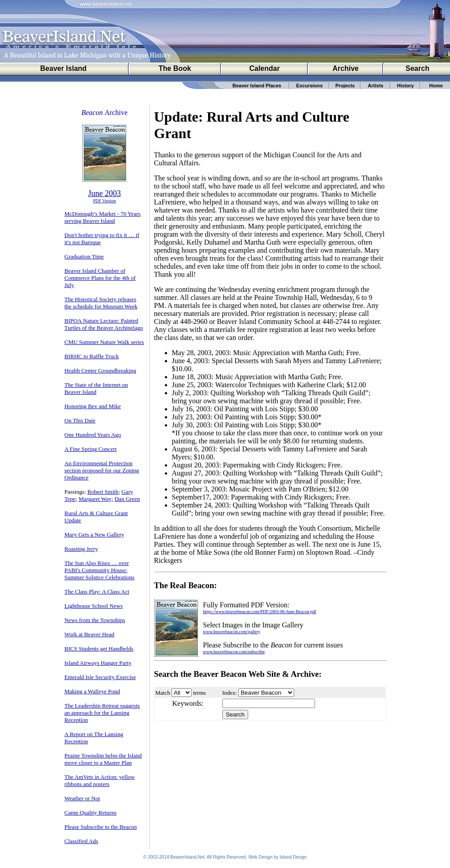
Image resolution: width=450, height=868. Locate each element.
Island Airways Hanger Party (98, 663)
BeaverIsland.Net (187, 857)
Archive (346, 68)
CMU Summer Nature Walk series (104, 342)
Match (163, 693)
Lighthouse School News (94, 606)
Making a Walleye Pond (92, 691)
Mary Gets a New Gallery (94, 534)
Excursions (309, 86)
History (405, 86)
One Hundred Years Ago (93, 435)
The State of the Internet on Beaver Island (96, 388)
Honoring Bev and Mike (93, 406)
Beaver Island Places (257, 86)
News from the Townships (95, 620)
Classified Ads (81, 841)
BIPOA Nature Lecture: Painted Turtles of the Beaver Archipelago (104, 324)
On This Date (80, 420)
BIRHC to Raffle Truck (92, 356)
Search (417, 68)
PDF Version (104, 201)
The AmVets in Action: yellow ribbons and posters (100, 780)
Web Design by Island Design (277, 857)
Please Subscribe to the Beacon (101, 827)
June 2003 (105, 193)
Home (436, 86)
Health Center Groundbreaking (100, 371)
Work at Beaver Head (90, 634)
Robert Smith (103, 492)
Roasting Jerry (81, 549)
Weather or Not (82, 798)
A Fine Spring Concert (91, 449)
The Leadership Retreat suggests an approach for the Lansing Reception (102, 713)
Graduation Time (84, 256)
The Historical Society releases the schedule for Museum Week (101, 303)
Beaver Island (63, 68)
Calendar (264, 68)
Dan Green (127, 499)
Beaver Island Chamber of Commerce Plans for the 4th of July (100, 278)
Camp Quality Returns (91, 813)
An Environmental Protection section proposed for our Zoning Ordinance (102, 470)
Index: (230, 693)
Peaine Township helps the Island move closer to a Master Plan (103, 759)
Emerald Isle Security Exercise (100, 677)
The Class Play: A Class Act (97, 592)
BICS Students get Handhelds (99, 649)
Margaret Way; (96, 499)
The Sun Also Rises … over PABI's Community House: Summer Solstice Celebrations (100, 570)
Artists (376, 86)
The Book (175, 68)
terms (199, 693)
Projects (345, 86)
